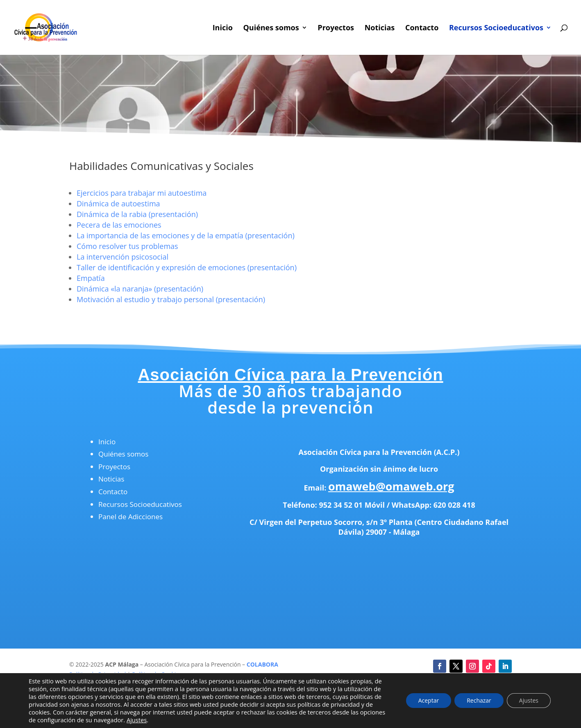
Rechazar (479, 700)
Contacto (422, 28)
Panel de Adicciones (130, 517)
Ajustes (137, 720)
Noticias (380, 28)
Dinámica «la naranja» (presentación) (140, 289)
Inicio (223, 28)
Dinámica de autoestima (118, 203)
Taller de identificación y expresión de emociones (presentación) (187, 267)
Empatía (91, 278)
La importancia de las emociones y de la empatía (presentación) (186, 235)
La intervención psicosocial (123, 257)
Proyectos (336, 28)
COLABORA (262, 664)
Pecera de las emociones (119, 225)
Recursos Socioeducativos (496, 28)
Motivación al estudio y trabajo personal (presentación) (171, 299)
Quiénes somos (271, 28)
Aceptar (429, 700)
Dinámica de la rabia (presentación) (137, 214)
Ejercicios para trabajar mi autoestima (142, 193)
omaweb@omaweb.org (391, 486)
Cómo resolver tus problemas (127, 246)
